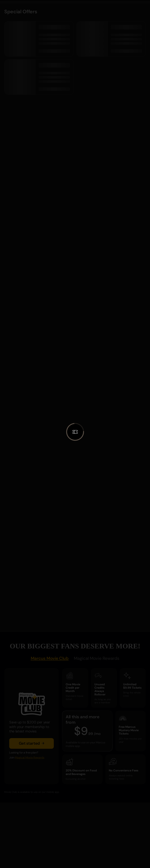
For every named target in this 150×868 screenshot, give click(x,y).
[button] (75, 432)
